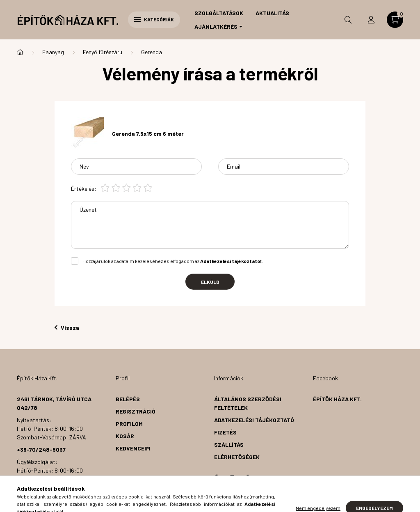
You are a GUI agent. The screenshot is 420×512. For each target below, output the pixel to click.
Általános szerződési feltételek (248, 403)
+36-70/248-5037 (41, 449)
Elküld (210, 282)
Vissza (67, 328)
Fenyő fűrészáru (103, 52)
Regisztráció (136, 411)
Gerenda (152, 52)
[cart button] (395, 20)
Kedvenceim (133, 448)
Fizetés (225, 432)
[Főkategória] (20, 52)
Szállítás (229, 445)
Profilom (129, 424)
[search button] (348, 20)
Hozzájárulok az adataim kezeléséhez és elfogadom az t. (173, 261)
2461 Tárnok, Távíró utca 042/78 (54, 403)
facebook (216, 478)
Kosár (125, 436)
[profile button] (371, 20)
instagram (232, 478)
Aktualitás (272, 13)
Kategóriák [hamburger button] (154, 19)
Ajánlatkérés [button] (216, 26)
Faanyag (53, 52)
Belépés (128, 399)
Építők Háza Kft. (337, 399)
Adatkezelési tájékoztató (254, 420)
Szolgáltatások (219, 13)
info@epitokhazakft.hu (53, 491)
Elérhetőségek (237, 457)
